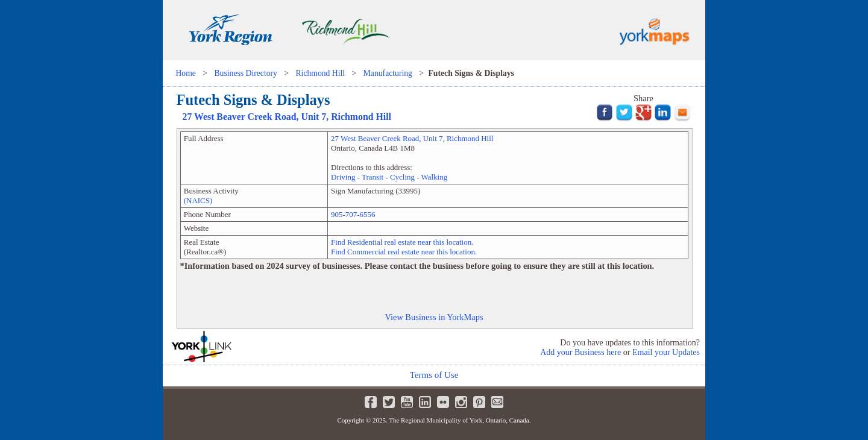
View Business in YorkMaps (434, 317)
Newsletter (497, 402)
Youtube (407, 402)
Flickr (443, 402)
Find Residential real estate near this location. (402, 242)
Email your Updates (666, 352)
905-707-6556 (353, 214)
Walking (435, 177)
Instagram (461, 402)
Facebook (371, 402)
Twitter (389, 402)
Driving (343, 177)
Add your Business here (580, 352)
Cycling (402, 177)
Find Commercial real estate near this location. (404, 252)
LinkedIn (425, 402)
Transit (373, 177)
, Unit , (287, 117)
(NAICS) (198, 200)
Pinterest (479, 402)
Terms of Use (434, 375)
